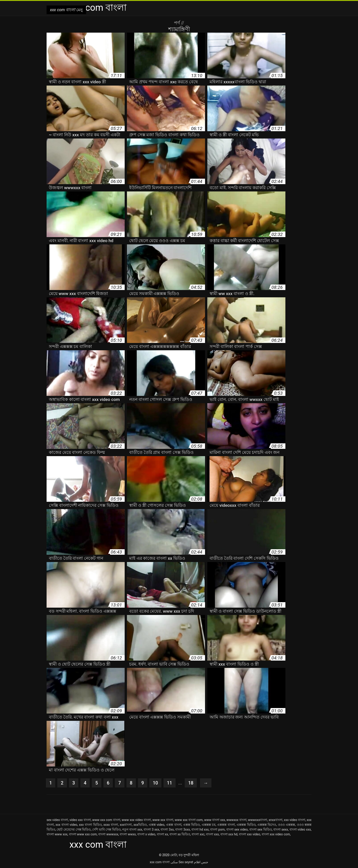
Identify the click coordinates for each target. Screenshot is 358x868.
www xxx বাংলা (163, 820)
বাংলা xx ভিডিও (180, 834)
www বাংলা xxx (215, 820)
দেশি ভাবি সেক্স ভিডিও (107, 829)
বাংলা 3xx (167, 829)
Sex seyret (186, 862)
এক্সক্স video (157, 825)
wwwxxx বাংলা (237, 820)
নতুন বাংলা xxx (132, 829)
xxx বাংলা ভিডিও (90, 825)
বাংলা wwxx (128, 834)
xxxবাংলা (126, 825)
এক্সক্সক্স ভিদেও (267, 825)
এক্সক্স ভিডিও (192, 825)
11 (170, 783)
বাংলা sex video (237, 829)
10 (155, 783)
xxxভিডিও (140, 825)
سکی (174, 862)
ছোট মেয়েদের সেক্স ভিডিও (74, 829)
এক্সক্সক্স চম (209, 825)
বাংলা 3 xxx (151, 829)
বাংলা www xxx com (83, 834)
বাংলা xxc (198, 834)
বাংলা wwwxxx (108, 834)
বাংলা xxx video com (276, 834)
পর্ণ (178, 23)
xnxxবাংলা (276, 820)
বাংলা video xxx (300, 829)
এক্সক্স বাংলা (174, 825)
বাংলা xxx (212, 834)
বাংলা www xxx (57, 834)
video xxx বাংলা (80, 820)
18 (191, 783)
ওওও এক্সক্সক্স (287, 825)
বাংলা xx (162, 834)
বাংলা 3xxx (182, 829)
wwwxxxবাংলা (258, 820)
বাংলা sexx (281, 829)
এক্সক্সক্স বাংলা (226, 825)
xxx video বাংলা (295, 820)
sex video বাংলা (57, 820)
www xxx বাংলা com (189, 820)
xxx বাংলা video (66, 825)
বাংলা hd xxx (200, 829)
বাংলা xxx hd (229, 834)
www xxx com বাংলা (106, 820)
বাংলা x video (146, 834)
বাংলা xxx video (249, 834)
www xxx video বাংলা (136, 820)
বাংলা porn (217, 829)
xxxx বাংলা (111, 825)
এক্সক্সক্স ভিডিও (246, 825)
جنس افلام (201, 862)
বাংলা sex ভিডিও (261, 829)
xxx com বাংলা (160, 862)
